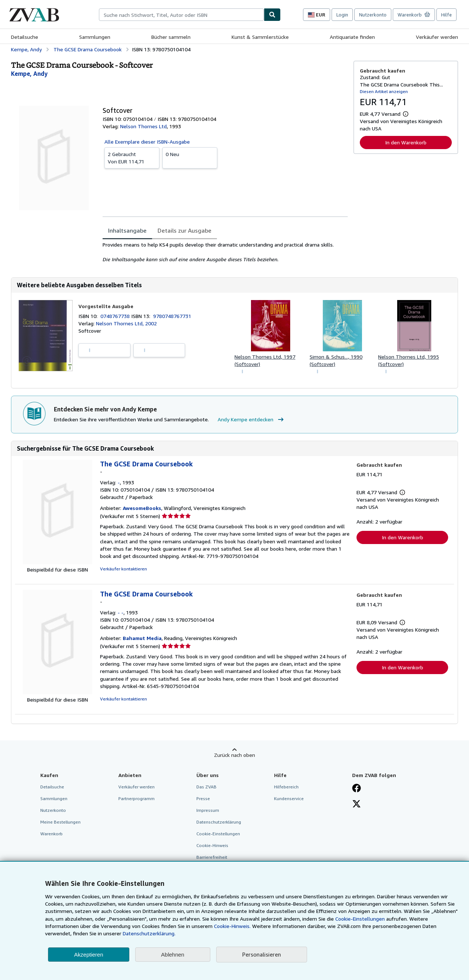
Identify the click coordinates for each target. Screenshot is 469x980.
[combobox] (181, 15)
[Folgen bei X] (357, 805)
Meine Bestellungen (60, 822)
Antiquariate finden (352, 37)
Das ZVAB (206, 787)
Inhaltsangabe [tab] (127, 230)
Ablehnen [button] (173, 955)
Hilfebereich (286, 787)
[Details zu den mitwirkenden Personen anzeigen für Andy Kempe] (29, 74)
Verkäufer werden (437, 37)
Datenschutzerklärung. (149, 933)
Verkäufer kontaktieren (123, 569)
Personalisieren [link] (262, 954)
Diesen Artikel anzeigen (384, 91)
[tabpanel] (225, 252)
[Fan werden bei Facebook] (357, 789)
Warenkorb (51, 834)
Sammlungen (95, 37)
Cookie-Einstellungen (360, 919)
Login (342, 15)
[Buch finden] (272, 15)
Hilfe (446, 15)
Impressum (208, 810)
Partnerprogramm (136, 798)
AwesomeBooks (142, 508)
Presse (203, 798)
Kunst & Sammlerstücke (260, 37)
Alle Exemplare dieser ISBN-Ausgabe (147, 142)
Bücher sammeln (171, 37)
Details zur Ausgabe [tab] (184, 230)
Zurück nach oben (234, 755)
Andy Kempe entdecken (252, 419)
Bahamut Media (142, 638)
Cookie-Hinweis (212, 845)
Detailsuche (25, 37)
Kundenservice (289, 798)
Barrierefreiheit (212, 857)
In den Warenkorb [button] (406, 142)
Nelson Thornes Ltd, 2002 (126, 323)
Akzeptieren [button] (88, 955)
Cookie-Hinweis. (232, 926)
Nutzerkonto (373, 15)
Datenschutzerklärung (219, 822)
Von (132, 158)
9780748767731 (172, 316)
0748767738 (116, 316)
